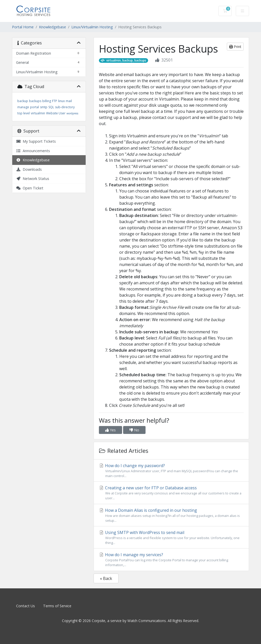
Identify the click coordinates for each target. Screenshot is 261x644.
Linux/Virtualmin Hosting (92, 27)
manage (23, 107)
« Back (106, 578)
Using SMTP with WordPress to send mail (171, 537)
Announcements (33, 151)
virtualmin (38, 113)
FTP (55, 101)
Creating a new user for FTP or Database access (171, 493)
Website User (56, 113)
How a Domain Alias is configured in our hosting (171, 515)
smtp (44, 107)
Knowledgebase (53, 27)
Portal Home (23, 27)
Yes (110, 430)
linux (61, 101)
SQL (51, 107)
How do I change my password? (171, 471)
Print (235, 47)
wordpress (72, 113)
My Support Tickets (36, 141)
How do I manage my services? (171, 560)
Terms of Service (57, 606)
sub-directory (65, 107)
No (134, 430)
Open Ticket (30, 188)
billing (47, 101)
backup (23, 101)
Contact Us (25, 606)
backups (35, 101)
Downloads (29, 169)
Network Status (33, 179)
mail (69, 101)
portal (35, 107)
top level (24, 113)
